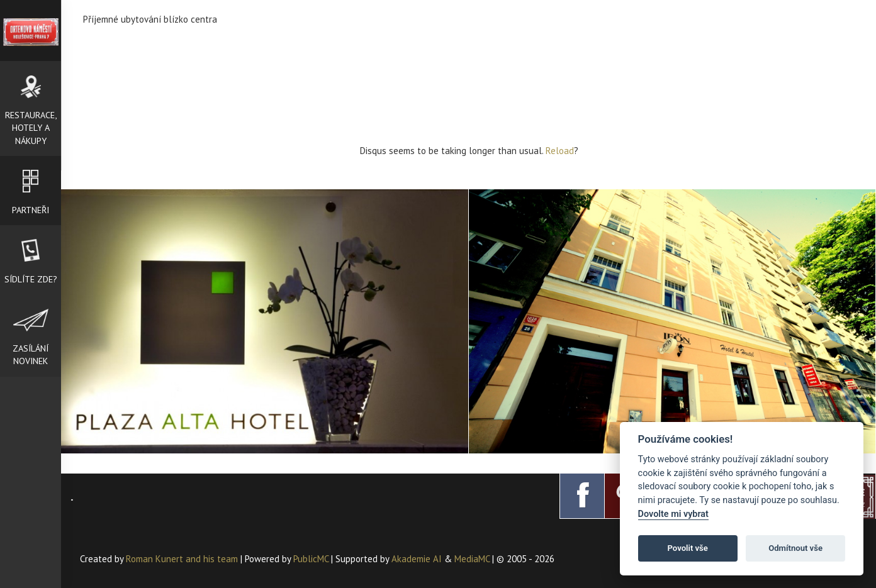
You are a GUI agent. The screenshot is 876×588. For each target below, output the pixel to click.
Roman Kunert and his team (183, 559)
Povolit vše (688, 548)
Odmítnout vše (795, 548)
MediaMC (472, 559)
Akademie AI (417, 559)
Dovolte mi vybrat (673, 514)
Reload (560, 151)
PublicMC (311, 559)
